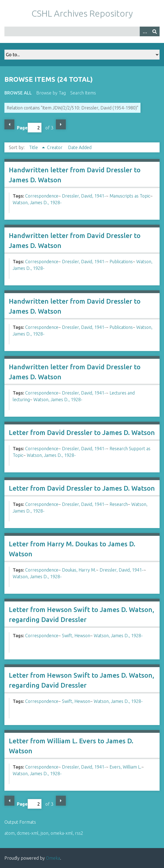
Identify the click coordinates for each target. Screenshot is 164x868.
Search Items (83, 93)
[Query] (82, 31)
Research (119, 504)
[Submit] (155, 31)
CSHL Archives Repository (82, 13)
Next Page (61, 124)
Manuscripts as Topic (130, 196)
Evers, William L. (125, 767)
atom (10, 833)
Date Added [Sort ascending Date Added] (80, 147)
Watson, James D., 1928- (37, 203)
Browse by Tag (51, 93)
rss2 (79, 833)
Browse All (18, 93)
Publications (121, 262)
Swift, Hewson (76, 636)
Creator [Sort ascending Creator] (55, 147)
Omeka (53, 858)
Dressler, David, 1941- (84, 196)
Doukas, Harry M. (79, 570)
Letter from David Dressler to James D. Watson (82, 433)
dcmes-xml (28, 833)
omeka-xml (62, 833)
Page (29, 128)
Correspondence (42, 196)
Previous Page (9, 124)
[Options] (145, 31)
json (45, 833)
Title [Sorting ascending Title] (34, 147)
